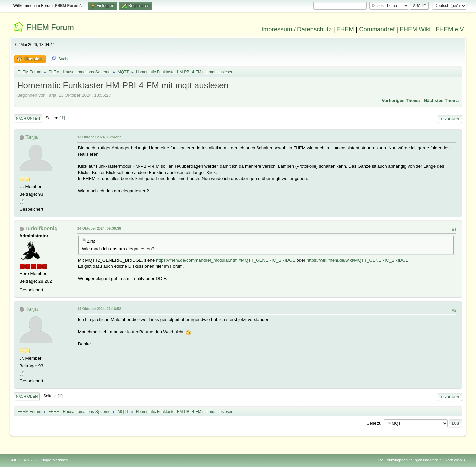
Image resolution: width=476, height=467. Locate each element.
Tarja (32, 137)
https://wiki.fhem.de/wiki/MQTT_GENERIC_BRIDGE (358, 260)
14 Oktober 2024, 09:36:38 (99, 228)
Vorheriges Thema (401, 101)
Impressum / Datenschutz (297, 29)
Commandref (377, 29)
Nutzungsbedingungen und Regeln (414, 460)
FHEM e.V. (451, 29)
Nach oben (27, 396)
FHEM (345, 29)
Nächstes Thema (441, 101)
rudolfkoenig (41, 228)
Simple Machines (54, 460)
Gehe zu (374, 423)
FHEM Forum (50, 27)
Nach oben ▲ (456, 460)
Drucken (450, 119)
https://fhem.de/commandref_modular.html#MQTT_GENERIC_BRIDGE (226, 260)
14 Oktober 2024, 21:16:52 (99, 309)
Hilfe (380, 460)
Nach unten (28, 118)
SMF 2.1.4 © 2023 (24, 460)
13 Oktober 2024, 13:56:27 (99, 137)
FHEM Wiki (415, 29)
